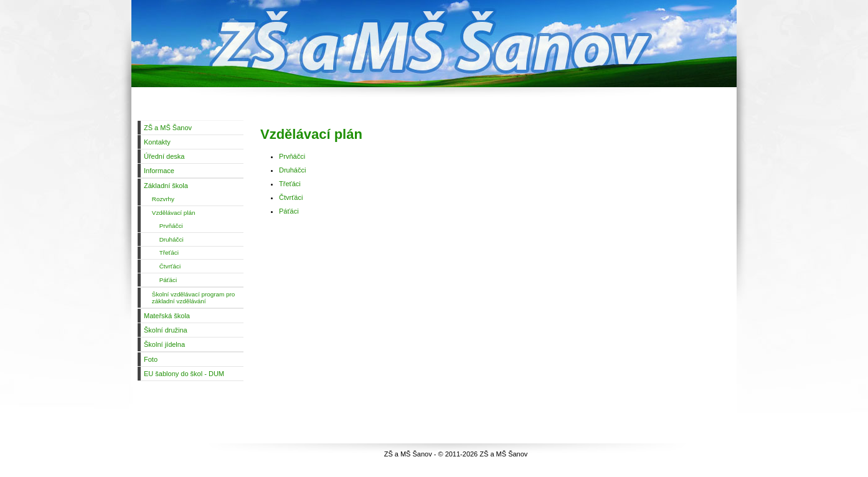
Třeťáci (290, 184)
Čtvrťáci (291, 197)
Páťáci (289, 211)
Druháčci (292, 170)
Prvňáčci (292, 156)
